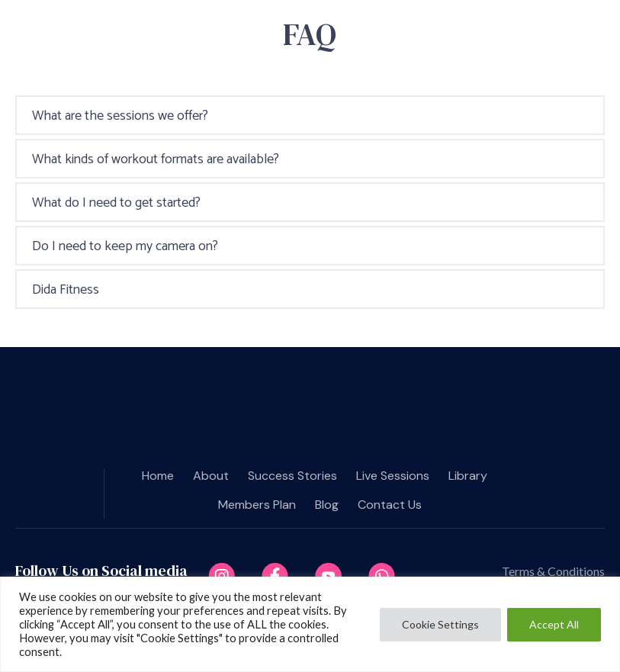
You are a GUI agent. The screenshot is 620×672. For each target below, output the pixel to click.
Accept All (554, 624)
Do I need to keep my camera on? (125, 246)
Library (468, 476)
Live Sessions (393, 476)
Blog (327, 505)
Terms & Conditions (553, 571)
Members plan (257, 505)
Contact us (390, 505)
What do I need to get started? (116, 203)
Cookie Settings (440, 624)
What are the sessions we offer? (120, 116)
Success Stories (292, 476)
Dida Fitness (66, 290)
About (211, 476)
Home (158, 476)
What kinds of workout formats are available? (156, 159)
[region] (310, 624)
